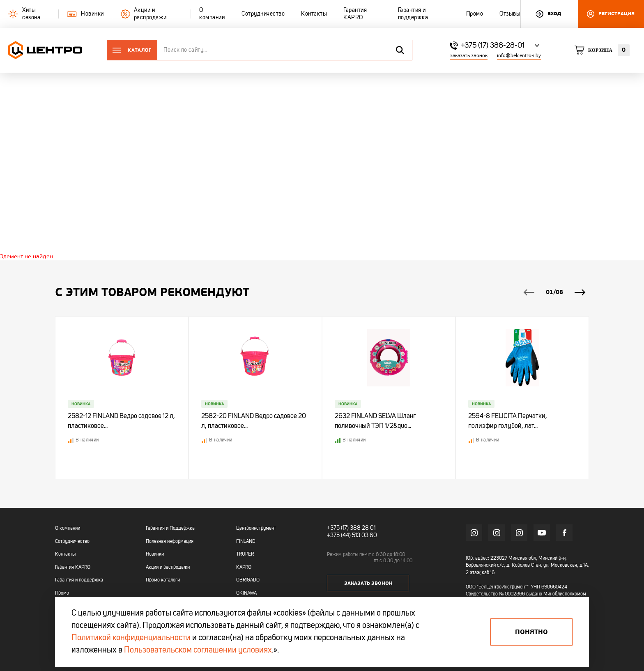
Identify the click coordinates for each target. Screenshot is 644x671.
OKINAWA (246, 593)
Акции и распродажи (168, 568)
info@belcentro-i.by (519, 56)
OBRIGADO (248, 580)
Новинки (155, 554)
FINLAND (246, 542)
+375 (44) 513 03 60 (352, 535)
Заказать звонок (469, 56)
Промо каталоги (163, 580)
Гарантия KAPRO (73, 568)
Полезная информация (170, 542)
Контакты (65, 554)
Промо (62, 593)
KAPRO (244, 568)
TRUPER (245, 554)
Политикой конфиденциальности (131, 638)
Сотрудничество (72, 542)
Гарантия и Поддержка (170, 529)
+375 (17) (338, 528)
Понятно (531, 632)
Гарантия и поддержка (79, 580)
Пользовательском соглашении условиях (198, 650)
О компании (68, 529)
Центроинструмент (256, 529)
